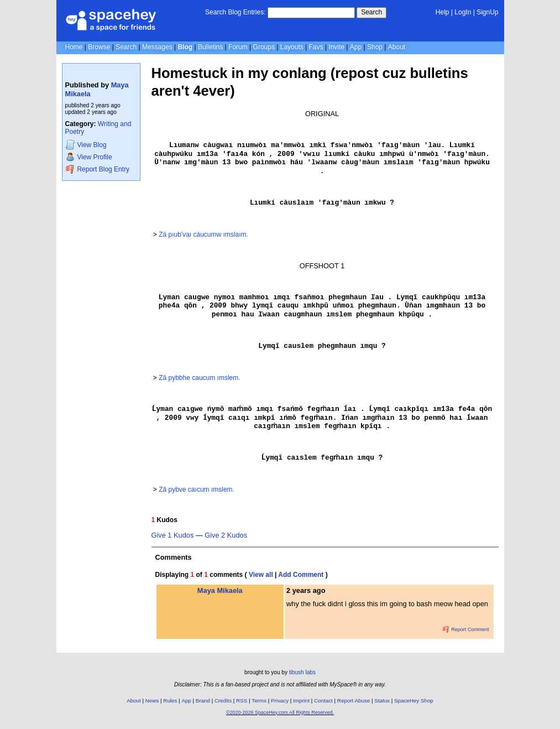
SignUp (487, 12)
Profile (89, 157)
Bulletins (210, 47)
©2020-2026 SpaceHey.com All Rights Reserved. (280, 712)
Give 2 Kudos (226, 535)
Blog (185, 47)
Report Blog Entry (98, 169)
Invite (336, 47)
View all (261, 575)
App (356, 47)
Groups (264, 47)
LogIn (463, 12)
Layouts (292, 47)
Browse (99, 47)
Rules (170, 701)
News (152, 701)
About (397, 47)
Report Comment (466, 629)
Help (443, 12)
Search (371, 12)
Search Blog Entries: (235, 12)
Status (382, 701)
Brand (203, 701)
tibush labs (302, 672)
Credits (223, 701)
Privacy (280, 701)
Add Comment (301, 575)
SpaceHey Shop (414, 701)
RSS (242, 701)
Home (74, 47)
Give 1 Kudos (173, 535)
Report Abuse (354, 701)
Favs (316, 47)
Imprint (301, 701)
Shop (375, 47)
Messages (157, 47)
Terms (259, 701)
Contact (323, 701)
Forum (238, 47)
